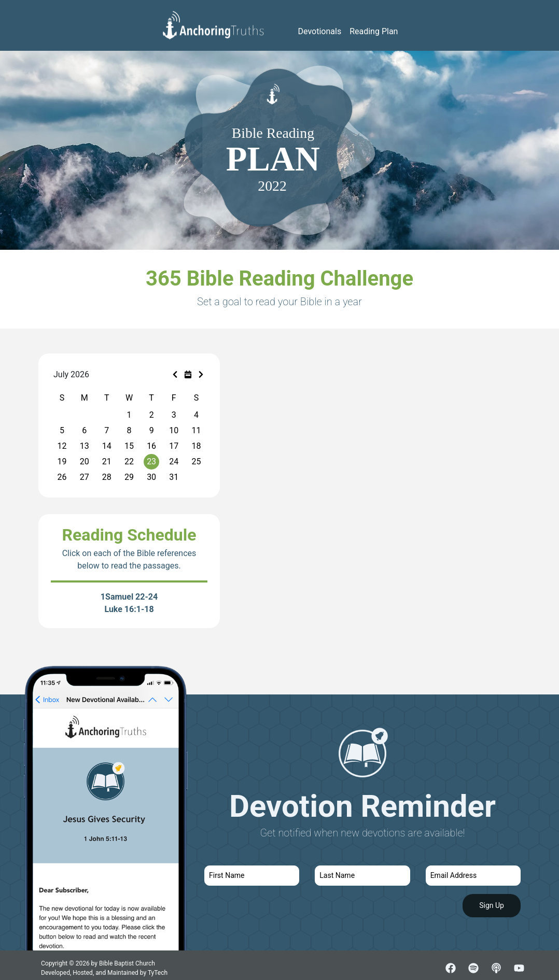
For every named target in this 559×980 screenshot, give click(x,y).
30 (151, 477)
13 (85, 446)
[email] (473, 876)
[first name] (252, 876)
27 (85, 477)
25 (196, 461)
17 (174, 446)
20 (85, 461)
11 (196, 430)
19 (62, 461)
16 (151, 446)
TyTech (158, 973)
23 (151, 461)
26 (62, 477)
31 (174, 477)
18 (196, 446)
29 (129, 477)
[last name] (362, 876)
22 (129, 461)
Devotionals (320, 31)
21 (107, 461)
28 (107, 477)
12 (62, 446)
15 (129, 446)
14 (107, 446)
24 (174, 461)
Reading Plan (374, 31)
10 (174, 430)
